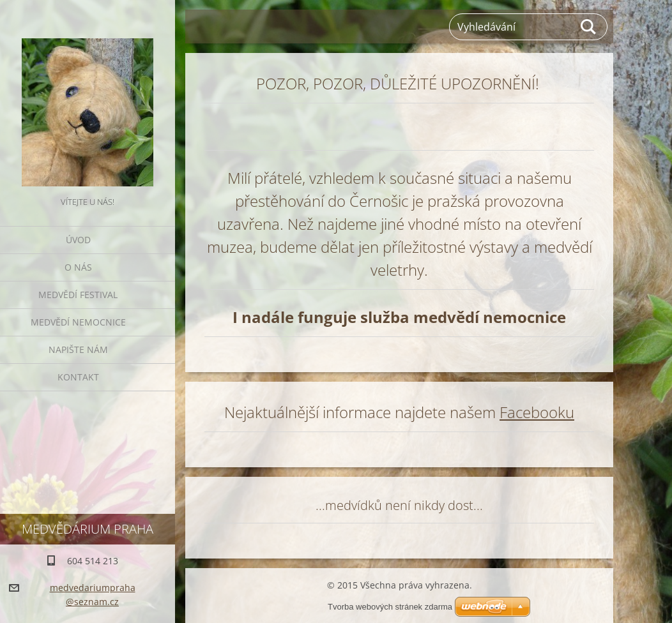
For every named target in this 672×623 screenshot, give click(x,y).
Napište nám (78, 349)
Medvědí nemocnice (78, 322)
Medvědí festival (78, 295)
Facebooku (537, 412)
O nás (78, 267)
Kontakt (78, 377)
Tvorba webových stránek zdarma (390, 607)
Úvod (78, 240)
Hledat (589, 27)
